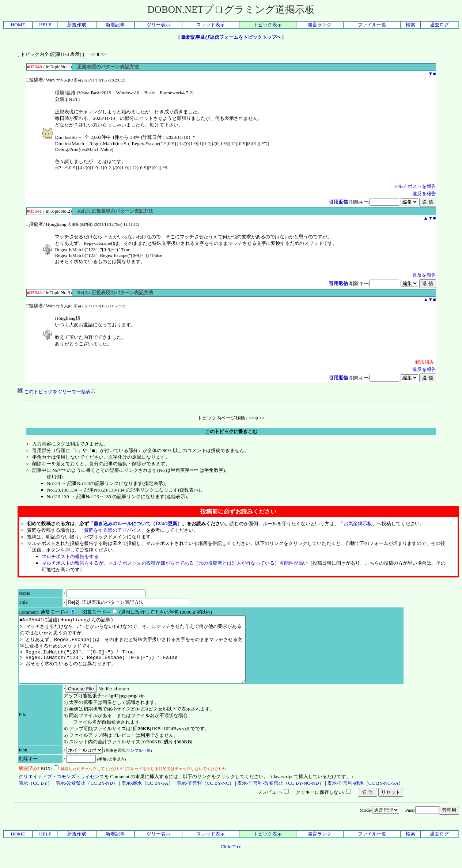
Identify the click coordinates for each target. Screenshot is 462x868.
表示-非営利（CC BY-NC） (205, 796)
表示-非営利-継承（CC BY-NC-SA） (365, 796)
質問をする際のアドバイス (113, 530)
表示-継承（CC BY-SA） (147, 796)
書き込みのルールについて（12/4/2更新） (138, 524)
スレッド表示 (211, 25)
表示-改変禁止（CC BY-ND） (87, 796)
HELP (45, 25)
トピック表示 (268, 25)
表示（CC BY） (35, 796)
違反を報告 (424, 194)
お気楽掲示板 (358, 524)
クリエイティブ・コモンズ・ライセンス (61, 790)
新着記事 (115, 25)
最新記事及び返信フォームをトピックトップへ (231, 37)
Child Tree (231, 860)
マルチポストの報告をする (70, 556)
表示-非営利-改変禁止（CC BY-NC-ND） (281, 796)
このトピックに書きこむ (231, 431)
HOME (18, 25)
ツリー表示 (158, 25)
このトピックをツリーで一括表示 (56, 392)
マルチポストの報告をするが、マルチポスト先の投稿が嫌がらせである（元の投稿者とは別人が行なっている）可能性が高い (175, 563)
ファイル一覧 (372, 25)
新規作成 (77, 25)
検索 (410, 25)
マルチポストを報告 (415, 186)
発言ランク (320, 25)
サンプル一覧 (139, 763)
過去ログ (439, 25)
